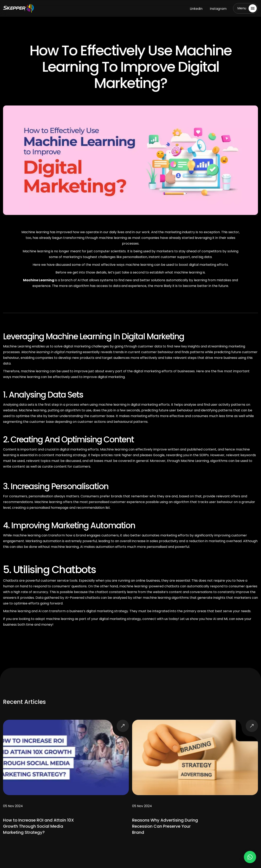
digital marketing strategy (107, 611)
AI (40, 611)
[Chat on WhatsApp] (250, 857)
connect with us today (160, 619)
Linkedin (196, 9)
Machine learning (17, 611)
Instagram (218, 9)
